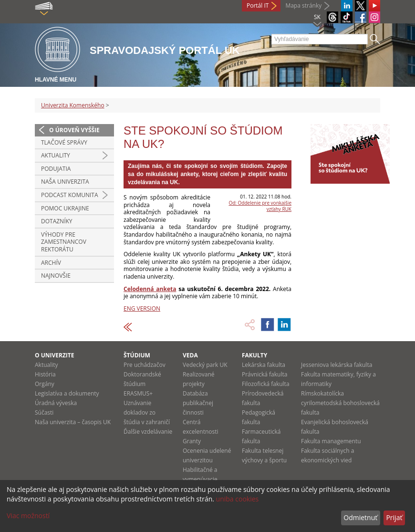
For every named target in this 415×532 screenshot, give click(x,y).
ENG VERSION (142, 308)
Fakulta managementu (331, 441)
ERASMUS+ (138, 393)
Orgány (45, 384)
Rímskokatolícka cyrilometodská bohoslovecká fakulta (340, 403)
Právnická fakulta (265, 374)
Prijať (394, 517)
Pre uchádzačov (145, 365)
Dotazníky (57, 221)
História (45, 374)
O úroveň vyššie (74, 130)
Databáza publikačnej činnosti (198, 403)
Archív (51, 263)
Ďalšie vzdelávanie (148, 432)
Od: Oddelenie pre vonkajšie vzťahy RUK (260, 206)
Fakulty (254, 355)
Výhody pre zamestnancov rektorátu (64, 242)
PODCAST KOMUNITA (70, 195)
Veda (190, 355)
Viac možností (28, 516)
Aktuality (56, 155)
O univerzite (55, 355)
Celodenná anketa (150, 289)
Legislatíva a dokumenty (67, 393)
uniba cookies (238, 499)
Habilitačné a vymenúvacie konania (200, 479)
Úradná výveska (56, 403)
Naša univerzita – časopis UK (73, 422)
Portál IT (258, 5)
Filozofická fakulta (266, 384)
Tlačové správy (64, 142)
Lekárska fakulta (264, 365)
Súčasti (44, 412)
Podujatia (56, 169)
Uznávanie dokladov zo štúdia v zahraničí (147, 412)
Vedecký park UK (205, 365)
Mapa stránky (303, 5)
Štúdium (137, 355)
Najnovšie (56, 276)
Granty (192, 441)
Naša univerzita (65, 182)
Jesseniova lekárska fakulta (337, 365)
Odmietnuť (360, 517)
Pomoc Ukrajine (65, 208)
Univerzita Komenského (73, 105)
